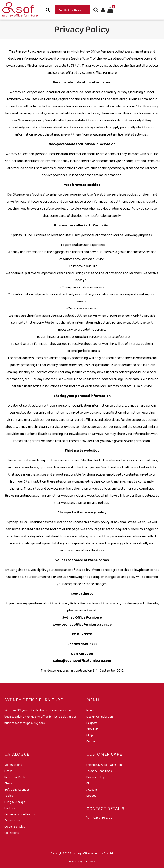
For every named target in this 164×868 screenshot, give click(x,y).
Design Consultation (100, 717)
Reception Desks (15, 777)
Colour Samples (15, 826)
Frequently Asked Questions (105, 765)
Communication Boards (20, 814)
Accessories (12, 820)
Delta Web (89, 862)
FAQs (90, 735)
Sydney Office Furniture (88, 853)
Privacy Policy (96, 777)
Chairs (9, 783)
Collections (12, 833)
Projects (92, 723)
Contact (92, 741)
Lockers (10, 808)
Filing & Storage (15, 802)
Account (92, 789)
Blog (89, 783)
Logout (91, 796)
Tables (9, 796)
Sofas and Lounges (17, 789)
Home (90, 710)
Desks (9, 771)
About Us (92, 729)
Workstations (13, 765)
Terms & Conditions (99, 771)
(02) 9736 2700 (72, 10)
